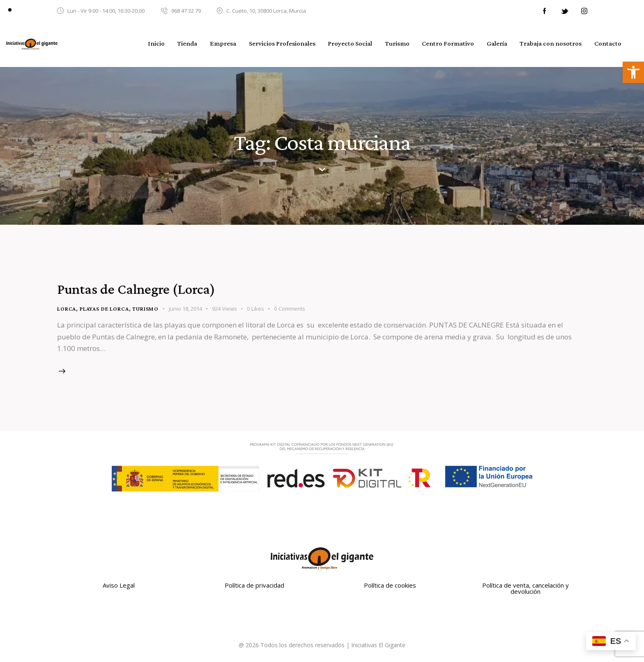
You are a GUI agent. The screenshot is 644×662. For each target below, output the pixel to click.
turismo (145, 309)
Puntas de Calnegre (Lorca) (136, 289)
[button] (633, 72)
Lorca (67, 309)
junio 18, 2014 (185, 309)
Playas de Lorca (104, 309)
